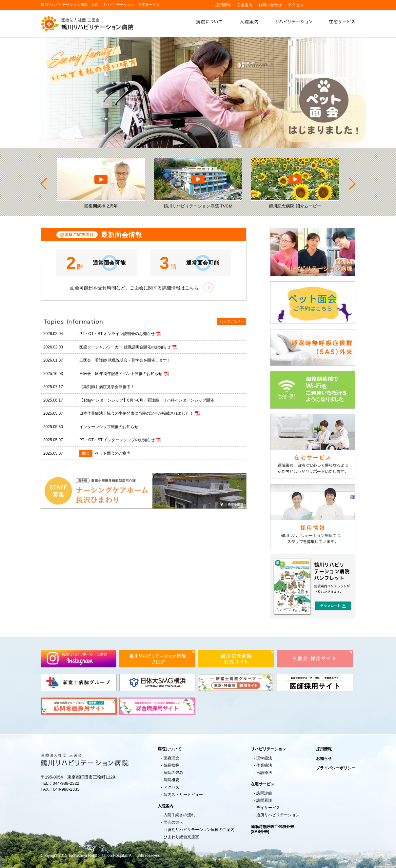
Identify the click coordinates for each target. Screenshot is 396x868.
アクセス (296, 5)
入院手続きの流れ (179, 815)
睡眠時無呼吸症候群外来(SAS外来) (272, 829)
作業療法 (264, 766)
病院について (209, 25)
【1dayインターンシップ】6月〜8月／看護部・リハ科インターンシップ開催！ (149, 400)
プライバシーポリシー (336, 768)
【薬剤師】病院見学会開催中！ (107, 387)
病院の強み (173, 773)
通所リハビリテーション (278, 815)
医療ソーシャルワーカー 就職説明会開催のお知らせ (125, 347)
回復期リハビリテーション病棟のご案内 (199, 830)
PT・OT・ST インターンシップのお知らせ (117, 440)
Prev (44, 184)
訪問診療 (264, 793)
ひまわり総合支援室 (181, 837)
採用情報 (223, 5)
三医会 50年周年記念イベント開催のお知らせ (121, 374)
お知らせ (324, 759)
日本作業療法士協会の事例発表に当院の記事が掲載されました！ (136, 413)
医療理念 (171, 758)
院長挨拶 (171, 766)
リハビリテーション (294, 25)
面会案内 (245, 5)
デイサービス (268, 808)
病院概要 (171, 780)
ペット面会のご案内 (113, 453)
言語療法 (264, 773)
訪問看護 (264, 801)
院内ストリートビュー (183, 795)
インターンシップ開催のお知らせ (109, 427)
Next (352, 184)
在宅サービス (341, 25)
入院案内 (249, 25)
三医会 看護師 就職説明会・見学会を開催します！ (125, 360)
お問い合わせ (270, 5)
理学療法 (264, 758)
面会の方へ (173, 823)
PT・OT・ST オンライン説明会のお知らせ (117, 334)
